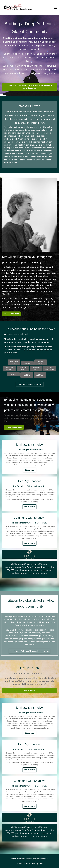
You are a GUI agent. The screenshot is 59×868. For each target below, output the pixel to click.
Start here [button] (30, 470)
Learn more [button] (30, 507)
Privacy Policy (38, 863)
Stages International (23, 567)
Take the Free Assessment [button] (30, 384)
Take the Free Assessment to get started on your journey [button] (29, 87)
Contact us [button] (29, 690)
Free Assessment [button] (14, 427)
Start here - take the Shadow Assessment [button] (30, 651)
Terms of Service (23, 863)
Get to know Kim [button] (11, 314)
